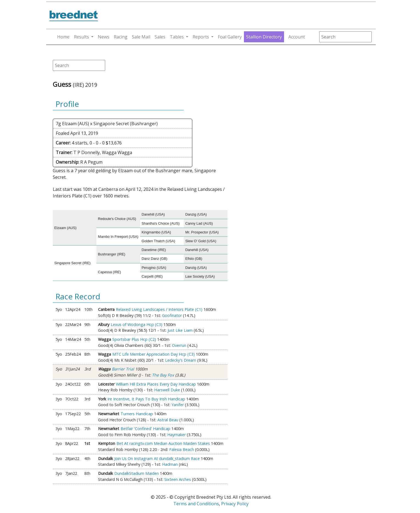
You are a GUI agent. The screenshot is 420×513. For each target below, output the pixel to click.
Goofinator (172, 315)
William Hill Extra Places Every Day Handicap (156, 384)
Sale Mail (141, 37)
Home (63, 37)
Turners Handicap (137, 414)
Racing (121, 37)
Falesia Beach (182, 449)
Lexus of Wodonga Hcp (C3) (137, 324)
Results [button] (81, 37)
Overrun (179, 345)
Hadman (170, 464)
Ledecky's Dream (181, 360)
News (104, 37)
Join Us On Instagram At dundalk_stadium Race (157, 458)
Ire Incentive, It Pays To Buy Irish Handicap (146, 399)
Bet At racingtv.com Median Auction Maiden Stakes (163, 443)
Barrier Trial (123, 369)
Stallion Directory (264, 37)
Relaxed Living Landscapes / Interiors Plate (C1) (159, 309)
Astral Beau (168, 420)
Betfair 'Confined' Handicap (145, 429)
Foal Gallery (230, 37)
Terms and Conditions (196, 504)
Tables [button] (177, 37)
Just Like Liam (180, 330)
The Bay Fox (163, 375)
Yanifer (178, 405)
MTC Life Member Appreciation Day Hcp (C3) (154, 354)
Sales (160, 37)
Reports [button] (201, 37)
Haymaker (176, 435)
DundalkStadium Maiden (137, 473)
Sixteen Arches (178, 479)
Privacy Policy (235, 504)
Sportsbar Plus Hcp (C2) (134, 339)
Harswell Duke (167, 390)
